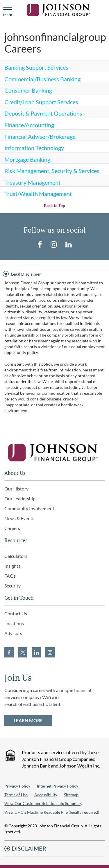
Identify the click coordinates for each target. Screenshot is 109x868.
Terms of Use (16, 795)
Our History (16, 489)
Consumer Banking (28, 90)
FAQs (10, 576)
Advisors (13, 633)
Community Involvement (29, 508)
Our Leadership (20, 498)
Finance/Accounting (29, 125)
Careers (12, 528)
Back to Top (54, 205)
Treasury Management (32, 182)
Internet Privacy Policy (58, 786)
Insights (12, 566)
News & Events (19, 518)
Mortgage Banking (27, 159)
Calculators (16, 556)
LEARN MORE (28, 720)
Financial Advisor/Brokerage (40, 136)
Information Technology (34, 148)
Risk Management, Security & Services (52, 171)
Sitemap (71, 795)
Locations (14, 623)
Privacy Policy (17, 786)
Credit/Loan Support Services (41, 102)
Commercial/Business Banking (42, 79)
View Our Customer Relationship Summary (43, 803)
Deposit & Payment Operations (43, 113)
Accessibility (46, 795)
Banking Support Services (36, 67)
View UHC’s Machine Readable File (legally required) (52, 812)
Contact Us (16, 613)
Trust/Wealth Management (38, 194)
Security (12, 586)
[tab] (54, 273)
